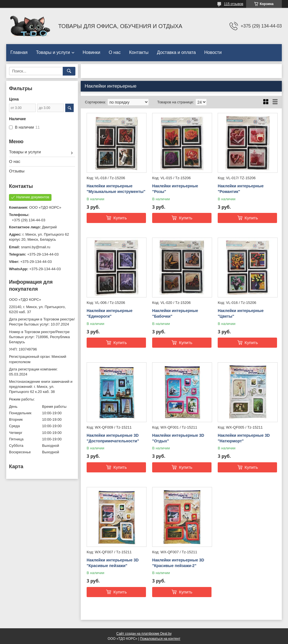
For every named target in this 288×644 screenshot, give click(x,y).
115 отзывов (234, 4)
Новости (213, 52)
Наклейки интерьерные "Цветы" (241, 313)
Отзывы (17, 171)
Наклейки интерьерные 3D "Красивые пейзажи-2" (178, 563)
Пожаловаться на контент (160, 639)
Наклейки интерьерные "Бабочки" (175, 313)
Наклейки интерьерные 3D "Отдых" (178, 438)
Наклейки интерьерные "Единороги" (110, 313)
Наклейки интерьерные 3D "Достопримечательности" (113, 438)
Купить (120, 218)
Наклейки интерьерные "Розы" (175, 189)
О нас (115, 52)
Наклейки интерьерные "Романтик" (241, 189)
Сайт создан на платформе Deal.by (144, 634)
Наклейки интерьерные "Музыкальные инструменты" (116, 189)
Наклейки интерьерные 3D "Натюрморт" (244, 438)
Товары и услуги (53, 52)
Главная (19, 52)
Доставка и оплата (176, 52)
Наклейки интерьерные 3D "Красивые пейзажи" (113, 563)
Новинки (92, 52)
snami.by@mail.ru (36, 247)
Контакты (139, 52)
